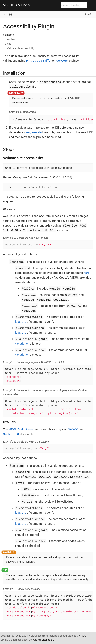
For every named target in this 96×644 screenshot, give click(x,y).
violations (21, 344)
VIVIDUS (81, 636)
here (87, 273)
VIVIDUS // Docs (16, 5)
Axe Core (62, 61)
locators (21, 322)
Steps (8, 44)
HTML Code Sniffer (39, 61)
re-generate (34, 132)
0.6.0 (88, 14)
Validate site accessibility (21, 48)
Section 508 (11, 434)
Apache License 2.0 (44, 640)
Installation (11, 39)
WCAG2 (74, 429)
